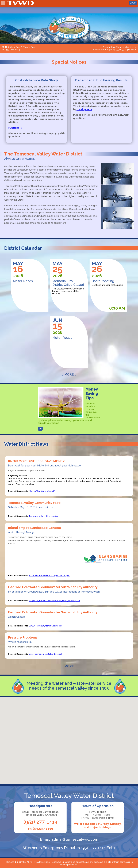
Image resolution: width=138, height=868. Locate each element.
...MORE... (69, 374)
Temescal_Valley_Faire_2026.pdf (44, 516)
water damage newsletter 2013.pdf (45, 654)
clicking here (84, 109)
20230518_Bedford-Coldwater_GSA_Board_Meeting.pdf (54, 601)
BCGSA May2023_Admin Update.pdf (46, 626)
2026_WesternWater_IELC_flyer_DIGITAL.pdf (49, 575)
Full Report (15, 128)
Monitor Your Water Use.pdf (42, 491)
